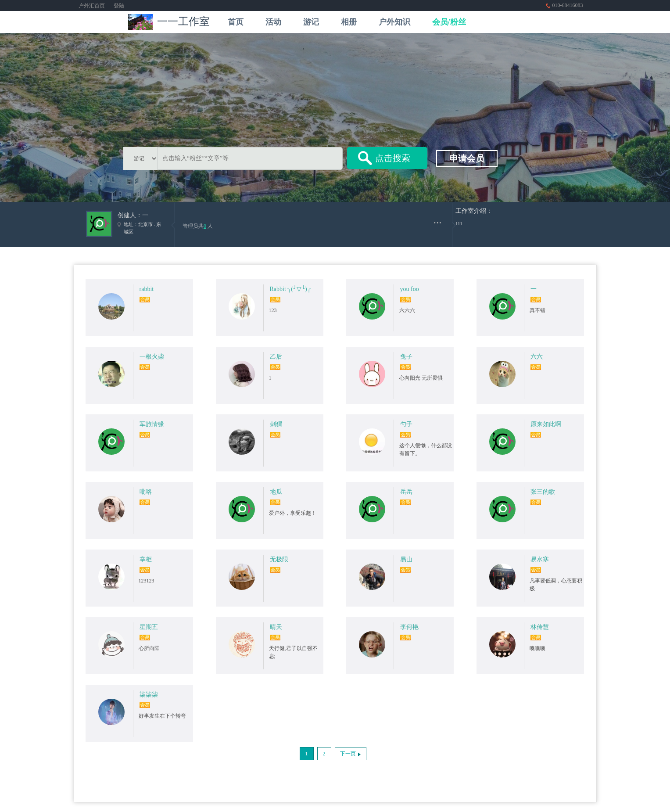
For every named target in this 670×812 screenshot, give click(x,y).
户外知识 (394, 22)
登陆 (119, 6)
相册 (349, 22)
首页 (236, 22)
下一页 (348, 754)
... (438, 220)
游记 (311, 22)
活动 (273, 22)
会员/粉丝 (449, 22)
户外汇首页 (92, 6)
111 (459, 223)
